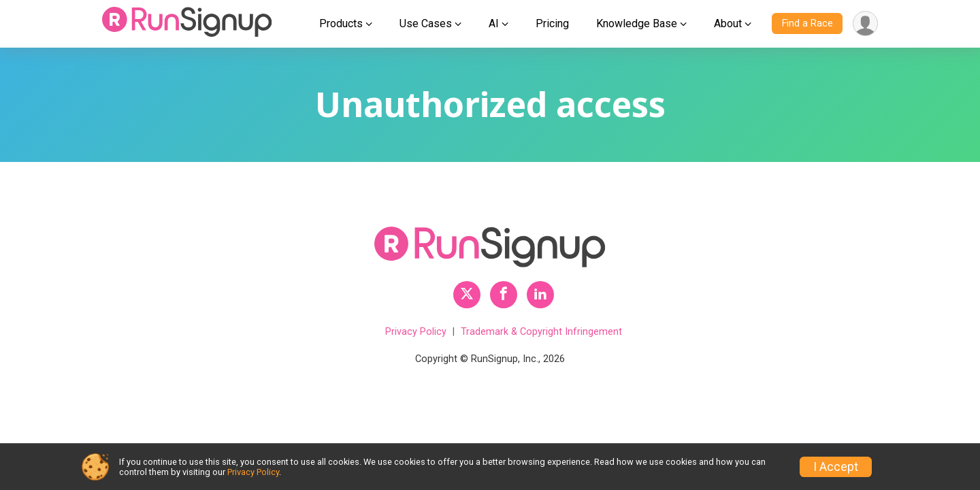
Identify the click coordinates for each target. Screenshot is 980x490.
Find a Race (807, 23)
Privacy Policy (416, 332)
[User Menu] (865, 23)
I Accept (836, 467)
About (728, 23)
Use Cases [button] (426, 23)
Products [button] (341, 23)
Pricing (552, 23)
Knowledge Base (637, 23)
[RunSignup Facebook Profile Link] (504, 295)
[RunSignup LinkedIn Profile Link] (540, 295)
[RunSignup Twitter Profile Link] (467, 295)
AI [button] (494, 23)
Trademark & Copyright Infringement (541, 332)
